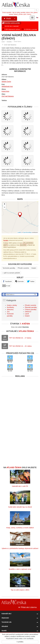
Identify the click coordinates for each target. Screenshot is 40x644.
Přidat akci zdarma (27, 607)
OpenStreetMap (27, 232)
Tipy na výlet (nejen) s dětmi (20, 590)
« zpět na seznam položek (11, 273)
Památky (9, 42)
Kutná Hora (5, 91)
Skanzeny (10, 310)
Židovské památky (31, 307)
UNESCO (28, 312)
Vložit (10, 19)
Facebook (7, 281)
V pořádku (20, 642)
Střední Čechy (6, 82)
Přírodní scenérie (23, 268)
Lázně (27, 314)
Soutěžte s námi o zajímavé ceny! (20, 569)
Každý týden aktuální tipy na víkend (20, 507)
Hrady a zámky (12, 305)
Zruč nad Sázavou (8, 96)
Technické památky (9, 268)
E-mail (6, 286)
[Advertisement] (20, 398)
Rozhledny (10, 307)
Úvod (3, 42)
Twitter (31, 281)
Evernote (19, 281)
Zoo (8, 312)
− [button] (5, 207)
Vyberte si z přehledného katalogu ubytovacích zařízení (20, 548)
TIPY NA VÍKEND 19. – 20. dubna (20, 346)
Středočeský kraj (7, 86)
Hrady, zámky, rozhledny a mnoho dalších (20, 528)
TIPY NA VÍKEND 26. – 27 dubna (20, 338)
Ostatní (34, 268)
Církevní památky (31, 310)
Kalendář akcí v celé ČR (20, 486)
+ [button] (5, 204)
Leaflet (19, 232)
